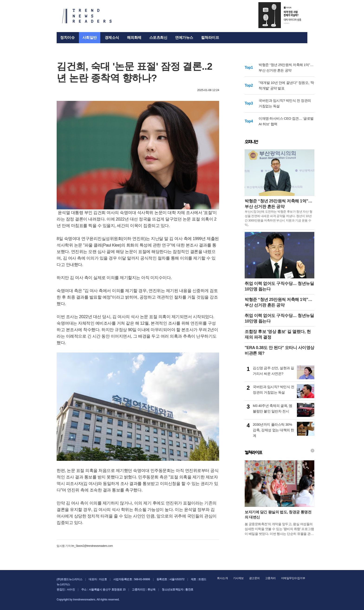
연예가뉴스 (184, 38)
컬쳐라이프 (210, 38)
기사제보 (238, 578)
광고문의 (254, 578)
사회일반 (90, 38)
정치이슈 (67, 38)
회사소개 (222, 578)
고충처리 (270, 578)
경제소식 (112, 38)
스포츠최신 (158, 38)
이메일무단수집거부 (293, 578)
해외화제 (134, 38)
